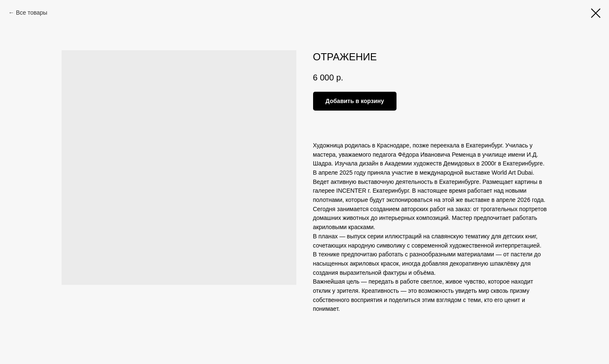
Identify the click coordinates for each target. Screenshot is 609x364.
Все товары (32, 13)
